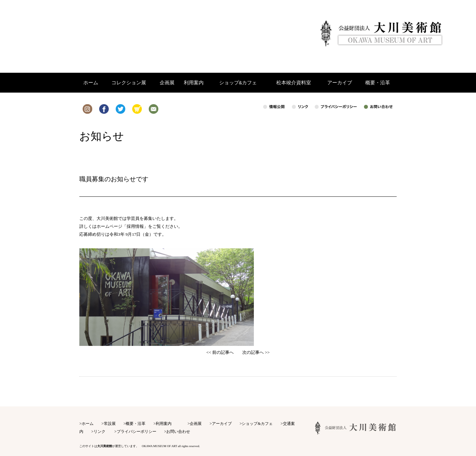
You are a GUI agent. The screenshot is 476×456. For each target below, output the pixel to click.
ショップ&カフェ (257, 424)
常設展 (110, 424)
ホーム (88, 424)
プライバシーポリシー (137, 432)
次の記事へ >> (256, 352)
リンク (99, 432)
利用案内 (164, 424)
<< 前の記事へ (220, 352)
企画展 (196, 424)
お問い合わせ (178, 432)
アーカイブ (222, 424)
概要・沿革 (136, 424)
